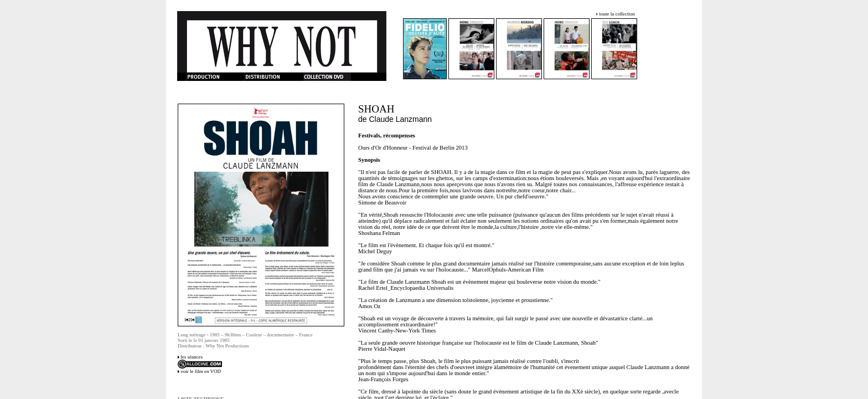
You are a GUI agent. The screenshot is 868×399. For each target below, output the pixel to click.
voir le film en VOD (201, 371)
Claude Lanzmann (401, 119)
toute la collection (617, 14)
